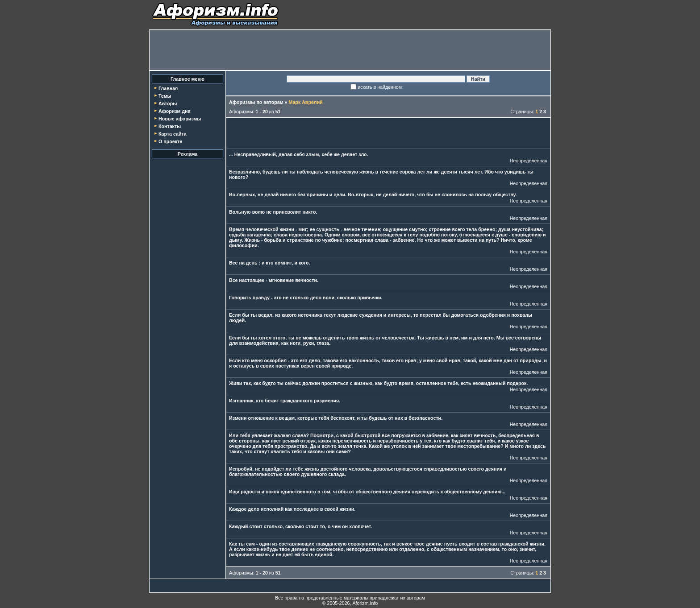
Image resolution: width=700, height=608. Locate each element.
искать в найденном (380, 87)
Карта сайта (173, 134)
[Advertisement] (350, 50)
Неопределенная (529, 161)
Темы (165, 96)
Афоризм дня (175, 111)
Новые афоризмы (180, 119)
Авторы (168, 103)
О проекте (170, 141)
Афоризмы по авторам (256, 102)
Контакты (170, 126)
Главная (168, 88)
